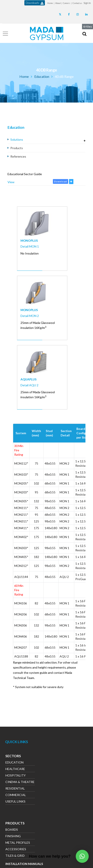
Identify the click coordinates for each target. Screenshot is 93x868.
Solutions (17, 139)
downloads (35, 3)
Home (50, 3)
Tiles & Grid (15, 856)
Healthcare (15, 769)
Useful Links (15, 802)
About (58, 3)
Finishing (13, 836)
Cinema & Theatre (20, 782)
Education (42, 76)
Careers (66, 3)
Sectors (13, 756)
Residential (15, 789)
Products (17, 148)
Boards (12, 830)
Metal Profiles (18, 843)
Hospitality (16, 776)
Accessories (16, 849)
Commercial (16, 795)
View (11, 182)
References (18, 156)
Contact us (77, 3)
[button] (87, 3)
